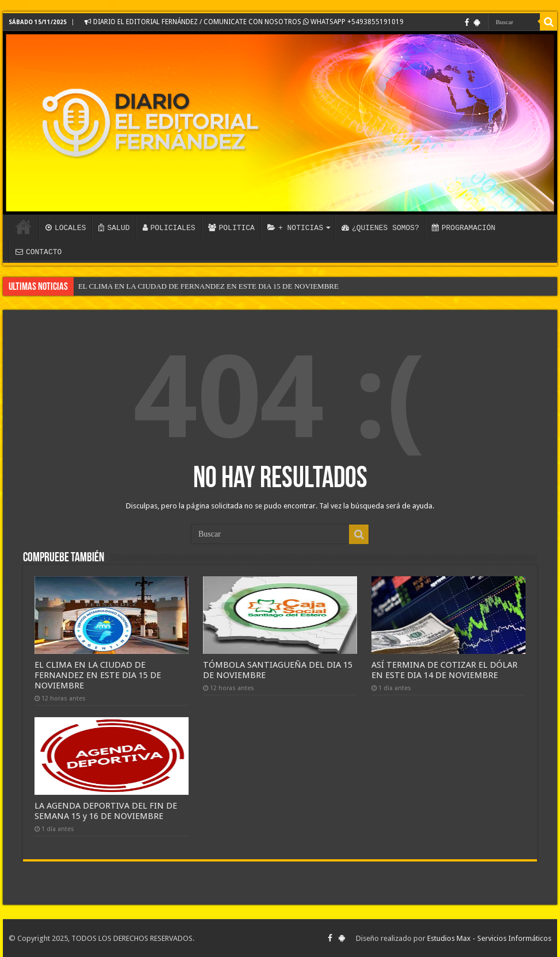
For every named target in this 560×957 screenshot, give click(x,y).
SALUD (114, 228)
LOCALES (66, 228)
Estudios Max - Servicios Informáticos (489, 938)
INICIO (24, 227)
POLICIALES (169, 228)
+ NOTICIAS (295, 228)
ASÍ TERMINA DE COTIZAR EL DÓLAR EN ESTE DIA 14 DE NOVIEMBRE (444, 670)
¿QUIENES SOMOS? (380, 228)
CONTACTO (39, 252)
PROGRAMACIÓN (464, 228)
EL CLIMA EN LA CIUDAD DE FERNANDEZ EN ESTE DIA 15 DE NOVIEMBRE (208, 286)
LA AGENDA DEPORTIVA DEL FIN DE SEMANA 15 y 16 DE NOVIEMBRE (106, 811)
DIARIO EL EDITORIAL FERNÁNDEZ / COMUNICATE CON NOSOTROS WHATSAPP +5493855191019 (244, 22)
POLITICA (231, 228)
